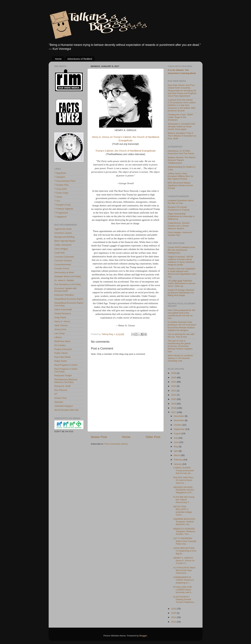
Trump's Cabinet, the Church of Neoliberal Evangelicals (126, 151)
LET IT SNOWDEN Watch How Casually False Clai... (185, 541)
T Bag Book (60, 173)
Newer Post (99, 437)
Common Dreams (63, 261)
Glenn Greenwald (63, 310)
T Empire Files (62, 185)
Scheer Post (61, 398)
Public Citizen (61, 353)
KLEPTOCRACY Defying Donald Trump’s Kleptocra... (184, 599)
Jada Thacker (61, 325)
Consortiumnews (63, 264)
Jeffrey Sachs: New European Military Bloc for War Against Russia (181, 176)
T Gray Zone (61, 189)
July (176, 438)
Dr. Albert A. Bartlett (64, 280)
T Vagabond (60, 217)
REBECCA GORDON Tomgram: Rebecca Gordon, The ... (184, 531)
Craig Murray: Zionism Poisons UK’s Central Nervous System (179, 226)
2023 (174, 386)
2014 (174, 617)
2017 (174, 412)
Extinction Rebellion (64, 295)
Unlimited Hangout (64, 406)
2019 (174, 404)
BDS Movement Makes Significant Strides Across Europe (180, 185)
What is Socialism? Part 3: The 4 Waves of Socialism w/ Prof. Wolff (182, 136)
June (177, 442)
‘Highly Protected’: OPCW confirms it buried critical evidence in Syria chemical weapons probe (181, 261)
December (179, 416)
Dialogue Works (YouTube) (68, 276)
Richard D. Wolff (63, 386)
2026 (174, 373)
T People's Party (63, 205)
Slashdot (59, 402)
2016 (174, 609)
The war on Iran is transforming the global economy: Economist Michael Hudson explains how (180, 346)
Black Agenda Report (65, 241)
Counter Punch (62, 268)
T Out (57, 201)
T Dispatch (60, 177)
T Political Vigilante (64, 209)
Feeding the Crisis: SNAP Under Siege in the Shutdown (180, 117)
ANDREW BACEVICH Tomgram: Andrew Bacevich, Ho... (184, 522)
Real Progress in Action (66, 365)
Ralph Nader (61, 361)
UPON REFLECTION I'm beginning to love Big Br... (185, 551)
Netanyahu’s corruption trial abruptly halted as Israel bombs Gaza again (181, 126)
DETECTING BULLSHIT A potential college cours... (183, 511)
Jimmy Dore (60, 329)
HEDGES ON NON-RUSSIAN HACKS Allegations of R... (184, 490)
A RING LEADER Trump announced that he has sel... (183, 470)
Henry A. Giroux (62, 321)
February (179, 460)
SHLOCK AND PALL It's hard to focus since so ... (183, 480)
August (178, 433)
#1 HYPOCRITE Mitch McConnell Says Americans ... (184, 570)
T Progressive (61, 213)
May (176, 447)
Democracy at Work (64, 272)
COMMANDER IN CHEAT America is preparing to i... (184, 580)
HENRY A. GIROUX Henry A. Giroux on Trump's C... (184, 561)
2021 (174, 395)
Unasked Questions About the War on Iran (181, 202)
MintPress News (63, 341)
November (179, 420)
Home (58, 59)
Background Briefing (65, 237)
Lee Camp (60, 333)
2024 (174, 382)
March (177, 455)
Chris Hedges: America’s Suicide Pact (180, 234)
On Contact (60, 345)
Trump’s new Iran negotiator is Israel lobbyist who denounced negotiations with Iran (182, 273)
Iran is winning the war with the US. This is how (181, 335)
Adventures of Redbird (80, 59)
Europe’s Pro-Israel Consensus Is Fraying (179, 208)
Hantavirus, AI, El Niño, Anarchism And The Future (181, 152)
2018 (174, 408)
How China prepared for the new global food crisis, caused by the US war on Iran (182, 314)
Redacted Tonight (63, 376)
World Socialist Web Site (67, 410)
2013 (174, 622)
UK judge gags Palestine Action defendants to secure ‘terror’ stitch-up (182, 283)
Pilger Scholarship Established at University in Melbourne (181, 216)
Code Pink (60, 253)
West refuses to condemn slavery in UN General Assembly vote (180, 358)
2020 (174, 399)
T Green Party (61, 193)
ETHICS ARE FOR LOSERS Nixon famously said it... (183, 590)
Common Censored (64, 257)
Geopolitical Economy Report (69, 299)
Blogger (143, 636)
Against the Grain (63, 229)
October (178, 425)
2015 (174, 613)
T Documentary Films (65, 181)
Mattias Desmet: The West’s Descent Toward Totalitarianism (182, 160)
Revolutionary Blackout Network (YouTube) (66, 381)
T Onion (58, 197)
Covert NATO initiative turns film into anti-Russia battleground (182, 250)
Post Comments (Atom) (116, 444)
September (180, 429)
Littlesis (58, 337)
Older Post (153, 437)
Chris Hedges (61, 249)
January (178, 464)
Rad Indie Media (63, 357)
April (176, 451)
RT (56, 394)
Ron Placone (61, 390)
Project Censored (63, 349)
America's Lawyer (63, 233)
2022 (174, 391)
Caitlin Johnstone (63, 245)
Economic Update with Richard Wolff (66, 290)
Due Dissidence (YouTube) (68, 284)
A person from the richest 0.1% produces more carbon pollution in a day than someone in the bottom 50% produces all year (182, 105)
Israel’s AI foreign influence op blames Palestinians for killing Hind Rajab (181, 293)
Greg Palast (60, 317)
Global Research (63, 313)
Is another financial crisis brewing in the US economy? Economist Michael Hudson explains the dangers (182, 326)
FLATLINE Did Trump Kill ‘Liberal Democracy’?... (184, 500)
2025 (174, 378)
